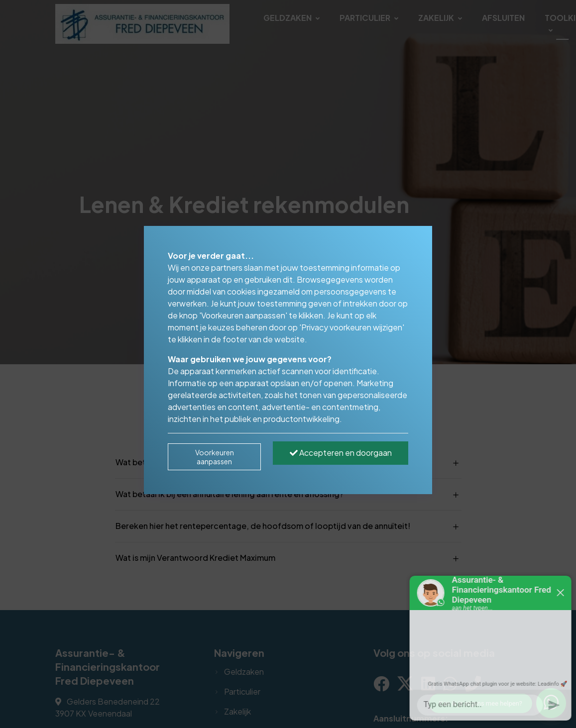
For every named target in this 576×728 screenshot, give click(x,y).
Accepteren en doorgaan (341, 453)
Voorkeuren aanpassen (215, 457)
